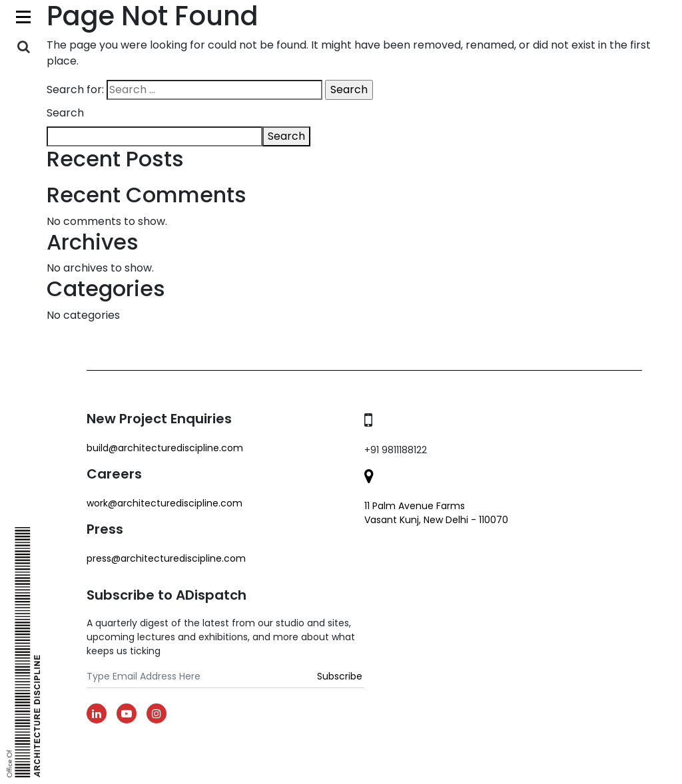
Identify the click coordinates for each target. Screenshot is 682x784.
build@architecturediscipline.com (165, 448)
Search (65, 113)
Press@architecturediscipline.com (166, 558)
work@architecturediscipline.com (165, 503)
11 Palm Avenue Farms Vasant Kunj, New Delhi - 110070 (436, 513)
